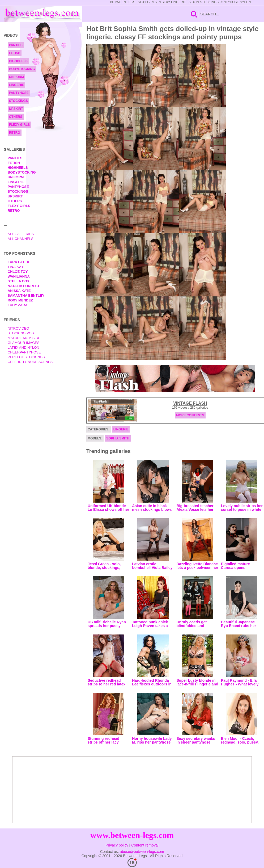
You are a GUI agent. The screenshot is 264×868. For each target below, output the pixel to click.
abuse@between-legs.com (142, 852)
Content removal (145, 845)
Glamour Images (24, 343)
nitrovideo (18, 328)
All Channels (21, 239)
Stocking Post (22, 333)
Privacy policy (117, 845)
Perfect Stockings (26, 357)
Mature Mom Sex (24, 338)
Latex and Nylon (24, 347)
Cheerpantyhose (24, 352)
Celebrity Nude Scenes (30, 362)
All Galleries (21, 234)
